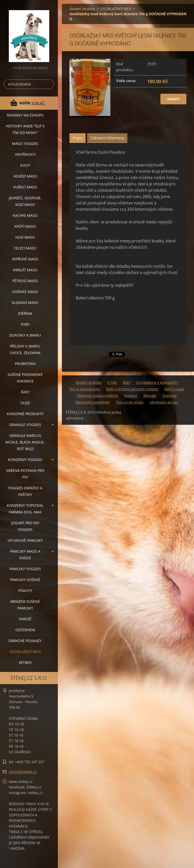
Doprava (169, 396)
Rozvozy (131, 396)
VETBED (25, 662)
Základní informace (107, 138)
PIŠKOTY (25, 591)
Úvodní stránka (82, 9)
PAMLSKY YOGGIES (25, 569)
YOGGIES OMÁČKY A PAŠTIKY (25, 491)
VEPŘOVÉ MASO (25, 259)
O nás (112, 382)
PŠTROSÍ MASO (25, 281)
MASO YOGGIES (25, 143)
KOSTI (25, 165)
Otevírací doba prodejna (97, 396)
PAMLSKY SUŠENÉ (25, 580)
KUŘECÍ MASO (25, 187)
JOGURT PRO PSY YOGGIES (25, 526)
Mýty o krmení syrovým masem (132, 389)
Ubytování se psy (164, 402)
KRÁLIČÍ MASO (25, 270)
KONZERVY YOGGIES (25, 460)
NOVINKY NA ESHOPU (25, 115)
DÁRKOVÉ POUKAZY (25, 641)
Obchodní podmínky (92, 402)
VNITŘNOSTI (25, 154)
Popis (78, 138)
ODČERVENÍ (25, 630)
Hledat (49, 84)
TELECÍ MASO (25, 248)
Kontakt (150, 396)
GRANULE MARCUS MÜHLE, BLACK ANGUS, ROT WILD (25, 442)
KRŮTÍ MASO (25, 226)
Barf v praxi (174, 389)
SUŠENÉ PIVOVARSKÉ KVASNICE (25, 378)
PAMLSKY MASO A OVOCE (25, 555)
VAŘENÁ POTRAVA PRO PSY (25, 474)
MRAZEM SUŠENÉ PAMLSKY (25, 605)
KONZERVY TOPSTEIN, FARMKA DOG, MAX (25, 509)
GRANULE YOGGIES (25, 425)
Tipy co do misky (130, 402)
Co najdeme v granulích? (157, 382)
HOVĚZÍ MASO (25, 176)
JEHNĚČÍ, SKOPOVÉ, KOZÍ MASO (25, 201)
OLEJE (25, 403)
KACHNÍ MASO (25, 215)
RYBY (25, 324)
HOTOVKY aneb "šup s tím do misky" (25, 129)
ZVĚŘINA (25, 313)
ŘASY (25, 392)
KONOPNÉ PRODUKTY (25, 414)
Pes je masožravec (85, 389)
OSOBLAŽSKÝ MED (25, 652)
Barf (127, 382)
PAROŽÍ (25, 619)
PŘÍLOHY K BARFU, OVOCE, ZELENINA (25, 349)
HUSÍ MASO (25, 237)
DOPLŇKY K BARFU (25, 335)
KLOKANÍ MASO (25, 303)
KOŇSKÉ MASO (25, 292)
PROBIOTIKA (25, 364)
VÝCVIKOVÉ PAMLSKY (25, 540)
